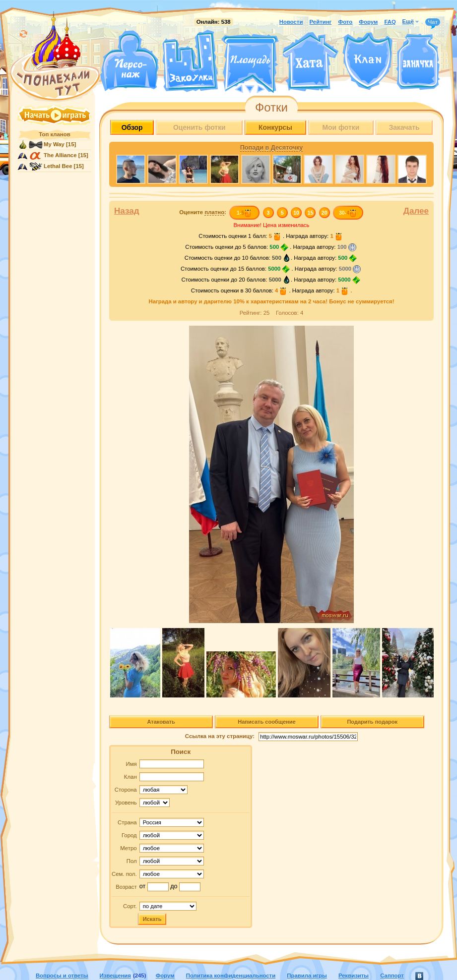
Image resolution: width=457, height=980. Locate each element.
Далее (416, 211)
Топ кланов (54, 134)
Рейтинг (321, 22)
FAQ (390, 22)
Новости (291, 22)
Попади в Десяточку (271, 148)
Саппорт (392, 976)
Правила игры (307, 976)
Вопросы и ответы (62, 976)
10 (296, 213)
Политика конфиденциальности (231, 976)
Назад (127, 211)
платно (214, 212)
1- (244, 213)
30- (348, 213)
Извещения (115, 976)
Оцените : (203, 212)
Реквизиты (354, 976)
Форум (368, 22)
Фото (345, 22)
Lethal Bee (58, 166)
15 (311, 213)
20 (325, 213)
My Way (54, 144)
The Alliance (60, 155)
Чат (433, 22)
